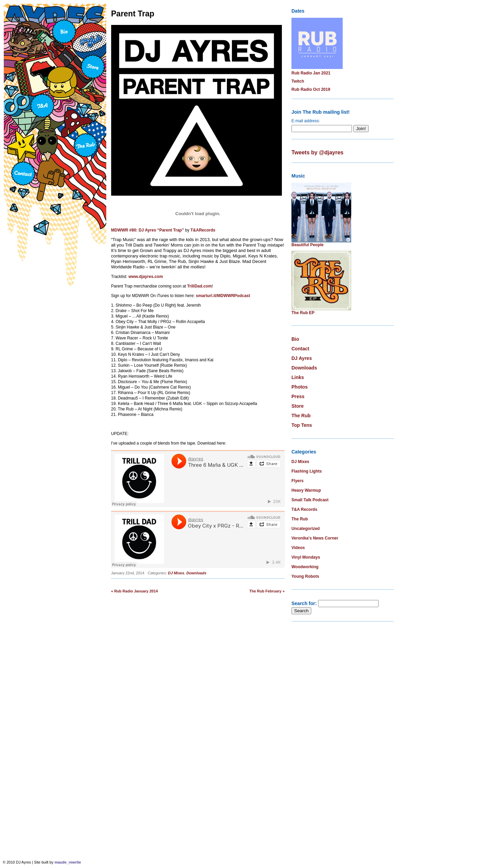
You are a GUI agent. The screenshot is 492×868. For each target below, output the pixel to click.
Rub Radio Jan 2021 (311, 73)
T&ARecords (203, 230)
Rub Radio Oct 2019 (311, 89)
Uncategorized (306, 529)
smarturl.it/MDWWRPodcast (223, 296)
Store (298, 406)
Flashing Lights (307, 471)
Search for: (304, 603)
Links (298, 377)
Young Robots (305, 576)
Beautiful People (307, 245)
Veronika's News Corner (315, 538)
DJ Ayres (302, 358)
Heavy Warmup (306, 490)
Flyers (297, 481)
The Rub (301, 416)
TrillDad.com (200, 286)
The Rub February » (267, 591)
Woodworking (305, 567)
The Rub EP (303, 313)
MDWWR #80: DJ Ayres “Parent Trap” (147, 230)
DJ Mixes (176, 573)
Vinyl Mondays (306, 557)
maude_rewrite (68, 862)
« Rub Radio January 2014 (134, 591)
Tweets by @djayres (317, 152)
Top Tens (302, 425)
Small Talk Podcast (310, 500)
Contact (300, 349)
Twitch (298, 81)
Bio (295, 339)
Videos (298, 548)
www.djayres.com (146, 277)
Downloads (196, 573)
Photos (299, 387)
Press (298, 396)
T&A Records (304, 509)
